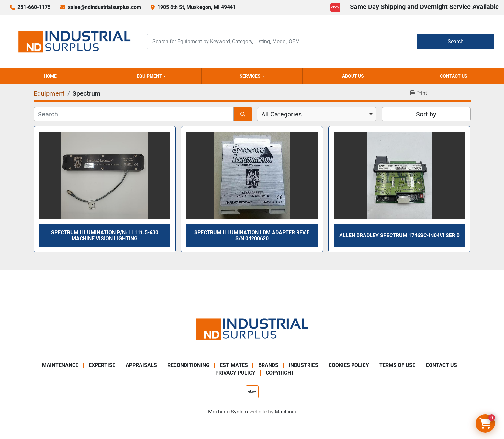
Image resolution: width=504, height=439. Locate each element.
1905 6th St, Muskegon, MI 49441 (196, 7)
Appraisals (141, 365)
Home (50, 76)
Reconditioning (188, 365)
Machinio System (228, 412)
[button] (151, 76)
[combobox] (317, 114)
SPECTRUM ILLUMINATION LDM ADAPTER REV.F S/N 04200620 (252, 236)
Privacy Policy (235, 373)
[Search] (282, 42)
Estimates (234, 365)
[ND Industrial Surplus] (252, 329)
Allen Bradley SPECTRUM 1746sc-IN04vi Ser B (399, 235)
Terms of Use (397, 365)
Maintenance (60, 365)
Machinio (286, 412)
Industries (303, 365)
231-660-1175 (34, 7)
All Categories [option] (281, 114)
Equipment (149, 76)
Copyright (280, 373)
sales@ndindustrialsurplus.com (105, 7)
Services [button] (250, 76)
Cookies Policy (349, 365)
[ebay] (335, 7)
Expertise (102, 365)
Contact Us (454, 76)
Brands (268, 365)
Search (456, 42)
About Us (353, 76)
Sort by (426, 114)
